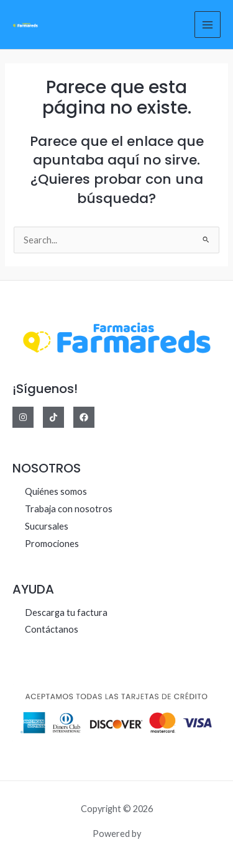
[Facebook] (84, 417)
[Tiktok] (53, 417)
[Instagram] (23, 417)
